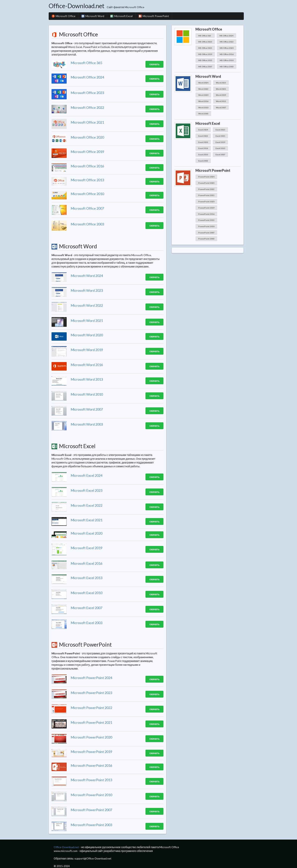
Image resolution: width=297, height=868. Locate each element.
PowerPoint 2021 (206, 195)
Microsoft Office (64, 16)
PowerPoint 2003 (206, 239)
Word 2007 (221, 107)
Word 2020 (203, 95)
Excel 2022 (203, 136)
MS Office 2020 (227, 48)
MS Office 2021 (205, 48)
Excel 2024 (203, 130)
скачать (155, 64)
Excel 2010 (203, 154)
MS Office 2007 (205, 67)
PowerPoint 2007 (206, 233)
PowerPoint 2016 (206, 214)
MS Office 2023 (205, 42)
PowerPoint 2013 (206, 220)
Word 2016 (203, 101)
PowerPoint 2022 (206, 189)
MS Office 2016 (227, 54)
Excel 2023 (220, 130)
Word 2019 (221, 95)
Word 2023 (221, 83)
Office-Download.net (77, 6)
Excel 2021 (220, 136)
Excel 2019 (220, 142)
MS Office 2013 (205, 60)
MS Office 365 (205, 36)
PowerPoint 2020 (206, 202)
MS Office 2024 (226, 36)
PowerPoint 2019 (206, 208)
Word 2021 (221, 89)
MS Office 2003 (227, 67)
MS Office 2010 (227, 60)
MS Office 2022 (227, 42)
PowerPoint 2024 (206, 177)
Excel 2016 (203, 148)
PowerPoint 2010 (206, 226)
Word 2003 (203, 114)
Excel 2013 (220, 148)
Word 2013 (221, 101)
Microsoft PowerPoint (154, 16)
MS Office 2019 (205, 54)
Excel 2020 (203, 142)
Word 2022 (203, 89)
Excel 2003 (203, 161)
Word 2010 (203, 107)
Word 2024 (203, 83)
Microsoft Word (93, 16)
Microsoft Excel (121, 16)
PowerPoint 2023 (206, 183)
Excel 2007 (220, 154)
